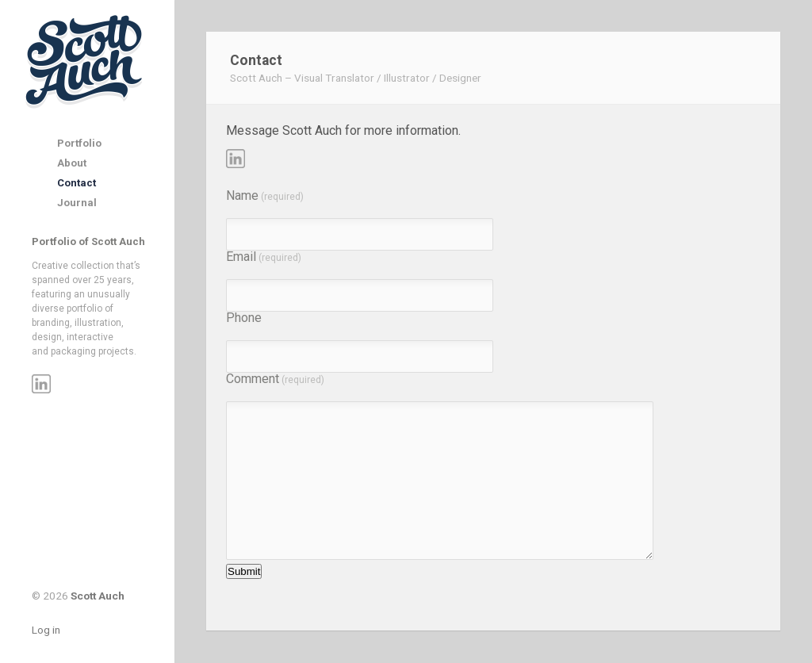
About (72, 163)
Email (264, 257)
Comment (275, 379)
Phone (244, 318)
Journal (77, 203)
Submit (244, 571)
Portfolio (79, 143)
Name (265, 196)
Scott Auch (85, 61)
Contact (77, 183)
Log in (46, 630)
